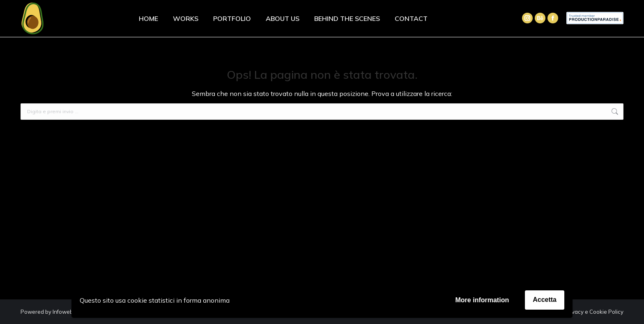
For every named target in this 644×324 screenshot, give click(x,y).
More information (482, 300)
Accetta (545, 300)
